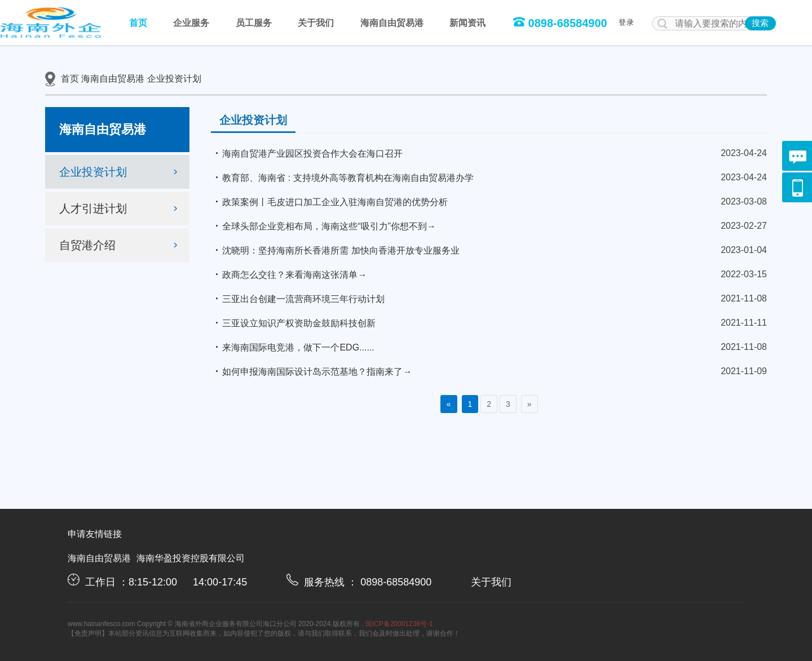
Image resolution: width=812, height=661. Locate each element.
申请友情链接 (95, 534)
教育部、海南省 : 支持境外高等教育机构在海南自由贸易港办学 (342, 178)
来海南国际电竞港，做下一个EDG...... (292, 347)
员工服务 (254, 23)
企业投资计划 (174, 79)
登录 (626, 22)
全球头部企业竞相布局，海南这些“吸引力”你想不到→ (323, 226)
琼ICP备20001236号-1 (399, 624)
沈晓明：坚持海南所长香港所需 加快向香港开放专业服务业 (335, 250)
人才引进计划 (120, 208)
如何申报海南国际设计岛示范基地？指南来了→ (311, 371)
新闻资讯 (467, 23)
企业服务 (191, 23)
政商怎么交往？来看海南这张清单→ (289, 274)
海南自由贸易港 (392, 23)
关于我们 (316, 23)
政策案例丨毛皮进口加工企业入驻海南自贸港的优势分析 (329, 202)
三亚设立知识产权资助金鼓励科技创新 (293, 323)
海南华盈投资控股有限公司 (191, 558)
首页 (138, 23)
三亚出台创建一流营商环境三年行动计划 (298, 299)
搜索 (760, 23)
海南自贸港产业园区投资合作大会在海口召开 (307, 153)
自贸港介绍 (120, 245)
